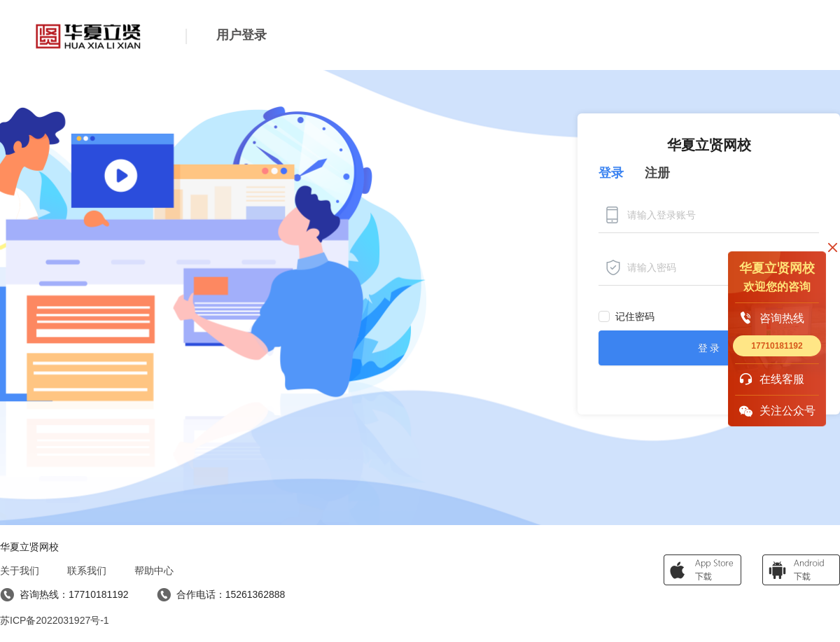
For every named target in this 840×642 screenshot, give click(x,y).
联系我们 (87, 571)
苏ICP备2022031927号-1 (55, 620)
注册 (657, 173)
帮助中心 (154, 571)
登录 (611, 173)
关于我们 (20, 571)
